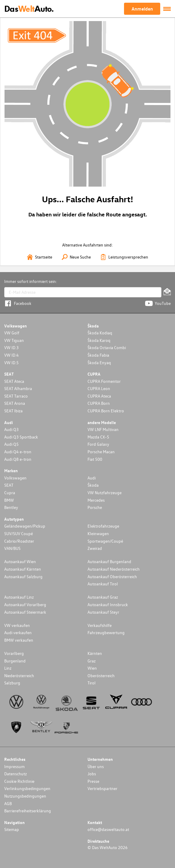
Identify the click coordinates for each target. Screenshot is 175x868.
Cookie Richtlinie (19, 781)
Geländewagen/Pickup (25, 526)
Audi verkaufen (18, 632)
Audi (92, 478)
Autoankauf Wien (20, 561)
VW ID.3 (11, 347)
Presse (93, 781)
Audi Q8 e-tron (18, 459)
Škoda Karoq (99, 340)
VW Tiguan (14, 340)
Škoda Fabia (98, 355)
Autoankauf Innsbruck (108, 604)
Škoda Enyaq (99, 363)
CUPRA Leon (99, 388)
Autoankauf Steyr (103, 612)
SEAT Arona (15, 403)
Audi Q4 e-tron (18, 452)
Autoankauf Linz (19, 597)
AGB (8, 803)
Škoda (93, 485)
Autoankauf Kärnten (23, 569)
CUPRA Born (99, 403)
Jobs (92, 774)
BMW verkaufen (19, 640)
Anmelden (142, 9)
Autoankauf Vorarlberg (25, 604)
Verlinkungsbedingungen (27, 788)
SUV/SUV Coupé (19, 533)
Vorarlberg (14, 653)
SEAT (9, 485)
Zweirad (95, 548)
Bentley (11, 507)
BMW (9, 500)
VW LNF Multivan (103, 429)
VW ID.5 (11, 363)
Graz (92, 661)
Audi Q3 (11, 429)
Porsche (95, 507)
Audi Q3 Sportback (21, 437)
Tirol (92, 683)
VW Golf (12, 333)
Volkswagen (15, 478)
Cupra (10, 493)
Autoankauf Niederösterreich (114, 569)
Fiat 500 (95, 459)
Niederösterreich (19, 676)
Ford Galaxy (98, 444)
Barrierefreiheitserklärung (28, 811)
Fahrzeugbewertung (106, 632)
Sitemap (12, 829)
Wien (92, 668)
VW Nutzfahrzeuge (105, 493)
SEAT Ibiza (13, 411)
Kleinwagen (98, 533)
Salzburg (12, 683)
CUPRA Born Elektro (106, 411)
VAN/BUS (12, 548)
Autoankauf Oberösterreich (112, 577)
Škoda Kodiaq (100, 333)
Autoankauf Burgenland (109, 561)
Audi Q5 (11, 444)
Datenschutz (16, 774)
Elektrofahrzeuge (103, 526)
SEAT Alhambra (18, 388)
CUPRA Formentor (104, 381)
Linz (8, 668)
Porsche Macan (101, 452)
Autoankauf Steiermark (25, 612)
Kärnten (95, 653)
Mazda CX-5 (98, 437)
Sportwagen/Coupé (105, 541)
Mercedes (96, 500)
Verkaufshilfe (100, 625)
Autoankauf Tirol (103, 584)
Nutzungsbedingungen (25, 796)
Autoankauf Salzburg (23, 577)
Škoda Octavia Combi (107, 347)
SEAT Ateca (14, 381)
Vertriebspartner (102, 788)
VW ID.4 (11, 355)
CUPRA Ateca (99, 396)
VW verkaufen (17, 625)
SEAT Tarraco (16, 396)
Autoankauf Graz (103, 597)
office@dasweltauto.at (108, 829)
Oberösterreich (101, 676)
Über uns (96, 766)
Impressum (14, 766)
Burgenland (15, 661)
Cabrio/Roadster (19, 541)
